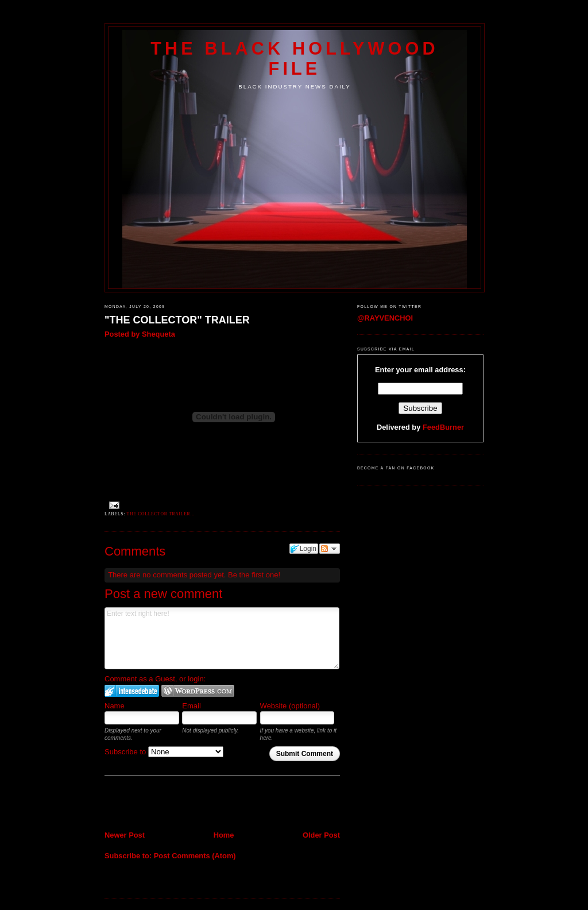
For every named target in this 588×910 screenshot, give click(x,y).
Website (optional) (290, 706)
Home (224, 835)
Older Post (321, 835)
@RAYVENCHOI (385, 318)
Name (115, 706)
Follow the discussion (330, 549)
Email (192, 706)
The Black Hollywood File (294, 58)
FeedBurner (443, 427)
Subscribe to (164, 752)
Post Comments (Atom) (195, 856)
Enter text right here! (222, 638)
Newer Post (125, 835)
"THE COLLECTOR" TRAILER (177, 320)
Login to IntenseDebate (132, 691)
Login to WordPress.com (198, 691)
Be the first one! (254, 575)
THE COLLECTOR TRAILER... (161, 514)
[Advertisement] (172, 804)
